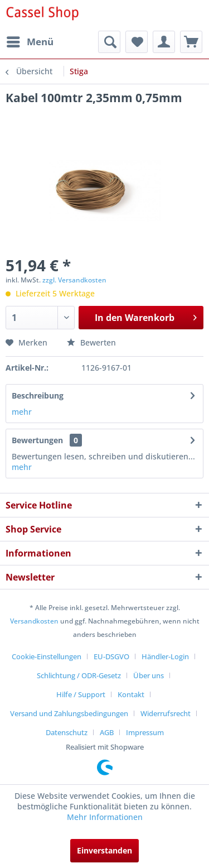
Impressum (145, 732)
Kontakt (131, 694)
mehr (22, 412)
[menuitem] (30, 42)
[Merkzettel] (137, 42)
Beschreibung (38, 395)
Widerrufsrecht (166, 713)
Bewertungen (37, 440)
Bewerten (91, 342)
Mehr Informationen (105, 817)
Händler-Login (165, 656)
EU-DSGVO (111, 656)
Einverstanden (104, 850)
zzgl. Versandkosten (74, 280)
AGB (107, 732)
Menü (30, 40)
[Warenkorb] (191, 42)
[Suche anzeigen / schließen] (109, 42)
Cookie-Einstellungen (47, 656)
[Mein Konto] (164, 42)
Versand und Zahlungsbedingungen (69, 713)
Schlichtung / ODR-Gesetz (79, 675)
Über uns (149, 675)
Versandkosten (34, 621)
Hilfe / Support (81, 694)
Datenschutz (67, 732)
